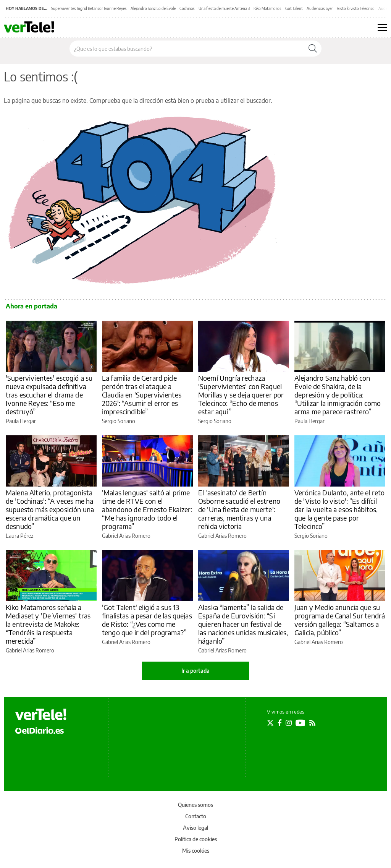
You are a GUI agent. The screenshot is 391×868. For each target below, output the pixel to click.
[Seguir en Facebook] (280, 723)
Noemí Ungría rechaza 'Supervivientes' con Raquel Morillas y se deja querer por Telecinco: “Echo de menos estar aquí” (241, 395)
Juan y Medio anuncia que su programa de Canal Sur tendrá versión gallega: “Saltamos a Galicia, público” (340, 620)
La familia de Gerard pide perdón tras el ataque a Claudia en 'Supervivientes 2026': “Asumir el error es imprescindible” (142, 395)
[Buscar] (313, 49)
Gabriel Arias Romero (126, 536)
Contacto (196, 816)
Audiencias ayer (320, 8)
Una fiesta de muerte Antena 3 (224, 8)
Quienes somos (195, 805)
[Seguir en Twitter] (270, 723)
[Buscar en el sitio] (187, 49)
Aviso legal (195, 828)
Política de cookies (196, 839)
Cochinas (187, 8)
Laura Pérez (19, 536)
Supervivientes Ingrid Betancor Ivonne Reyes (89, 8)
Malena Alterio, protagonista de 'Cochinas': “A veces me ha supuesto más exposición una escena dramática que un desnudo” (50, 509)
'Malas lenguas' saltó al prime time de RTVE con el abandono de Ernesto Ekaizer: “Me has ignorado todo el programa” (147, 509)
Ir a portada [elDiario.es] (195, 671)
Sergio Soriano (119, 421)
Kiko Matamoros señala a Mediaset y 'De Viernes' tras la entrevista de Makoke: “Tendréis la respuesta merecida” (48, 624)
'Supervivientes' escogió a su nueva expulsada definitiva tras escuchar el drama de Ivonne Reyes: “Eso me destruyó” (49, 395)
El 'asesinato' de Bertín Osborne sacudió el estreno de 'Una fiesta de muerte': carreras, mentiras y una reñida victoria (239, 509)
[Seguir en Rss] (312, 723)
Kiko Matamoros (267, 8)
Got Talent (294, 8)
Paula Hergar (21, 421)
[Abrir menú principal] (382, 28)
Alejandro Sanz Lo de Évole (153, 8)
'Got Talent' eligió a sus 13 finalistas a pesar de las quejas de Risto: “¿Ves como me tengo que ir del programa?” (147, 620)
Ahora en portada (32, 306)
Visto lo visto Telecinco (356, 8)
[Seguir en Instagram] (289, 723)
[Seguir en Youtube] (301, 723)
